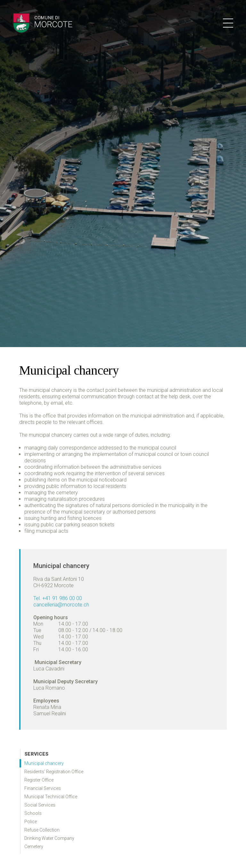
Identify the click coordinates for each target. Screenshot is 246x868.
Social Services (40, 805)
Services (36, 754)
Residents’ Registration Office (54, 772)
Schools (33, 813)
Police (31, 822)
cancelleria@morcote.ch (61, 605)
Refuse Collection (42, 830)
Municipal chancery (44, 763)
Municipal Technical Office (51, 797)
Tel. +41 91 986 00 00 (58, 598)
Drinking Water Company (49, 838)
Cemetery (34, 847)
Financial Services (43, 788)
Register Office (39, 780)
